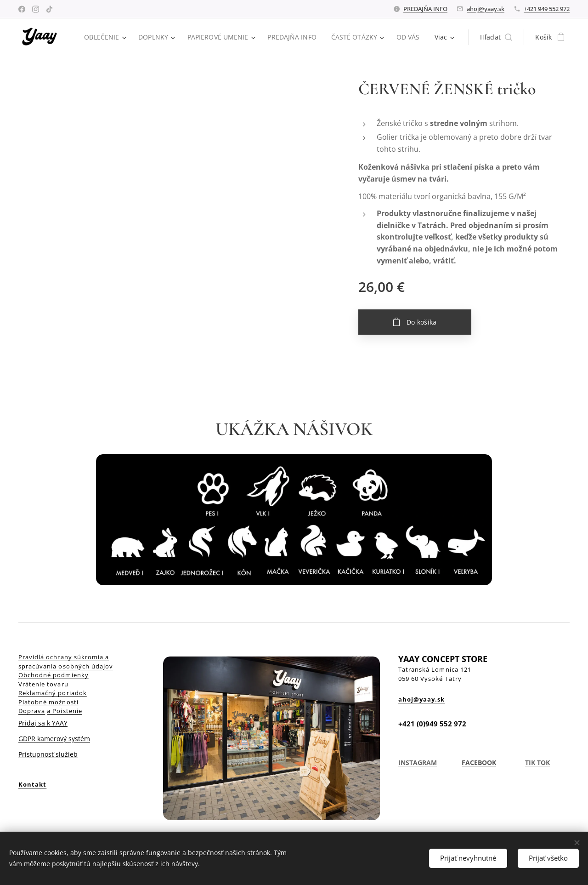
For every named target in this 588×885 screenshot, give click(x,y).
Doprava (32, 711)
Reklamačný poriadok (53, 693)
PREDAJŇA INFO (425, 9)
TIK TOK (537, 762)
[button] (496, 37)
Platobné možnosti (48, 702)
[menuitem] (140, 37)
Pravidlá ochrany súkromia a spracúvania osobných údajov (66, 662)
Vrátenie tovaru (43, 684)
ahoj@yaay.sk (486, 9)
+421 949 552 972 (547, 9)
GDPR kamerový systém (54, 739)
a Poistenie (64, 711)
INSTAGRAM (418, 762)
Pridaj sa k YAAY (43, 723)
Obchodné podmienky (54, 675)
